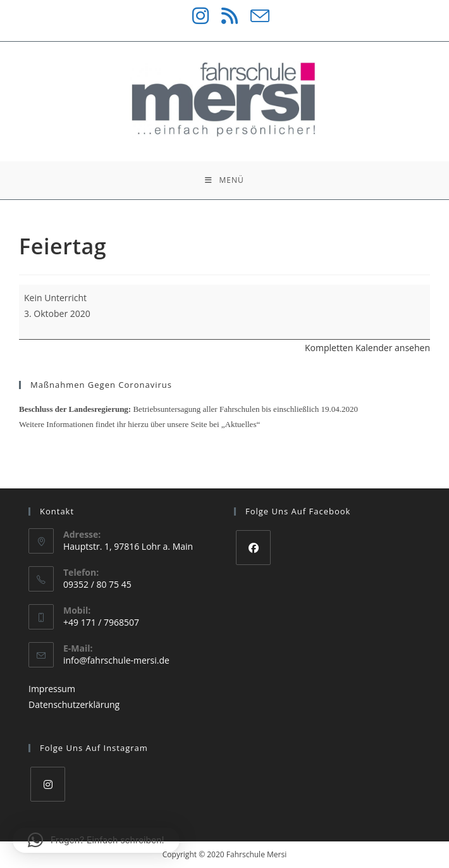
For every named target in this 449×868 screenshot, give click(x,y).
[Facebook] (253, 548)
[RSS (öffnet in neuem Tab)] (223, 16)
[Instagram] (48, 784)
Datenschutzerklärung (74, 704)
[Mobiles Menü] (224, 180)
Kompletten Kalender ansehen (367, 348)
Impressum (52, 689)
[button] (96, 840)
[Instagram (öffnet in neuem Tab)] (194, 16)
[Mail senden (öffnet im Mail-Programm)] (254, 16)
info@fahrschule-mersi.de (116, 660)
